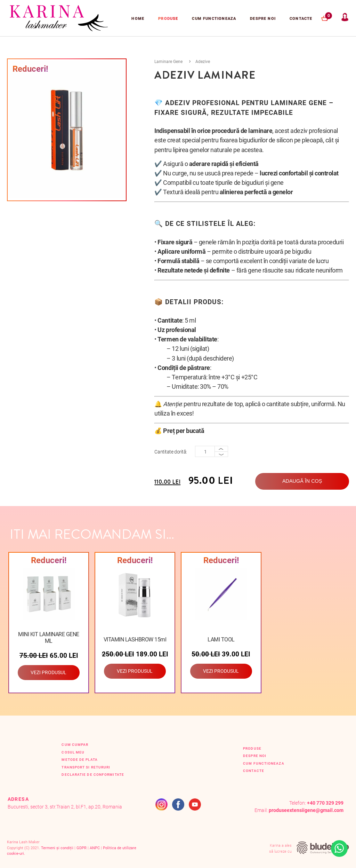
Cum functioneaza (214, 19)
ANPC (95, 848)
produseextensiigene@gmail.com (306, 810)
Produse (168, 19)
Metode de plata (79, 760)
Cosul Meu (73, 752)
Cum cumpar (75, 745)
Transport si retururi (86, 767)
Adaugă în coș (302, 481)
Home (138, 19)
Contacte (301, 19)
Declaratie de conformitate (93, 775)
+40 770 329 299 (325, 803)
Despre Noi (263, 19)
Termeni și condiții (57, 848)
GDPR (82, 848)
